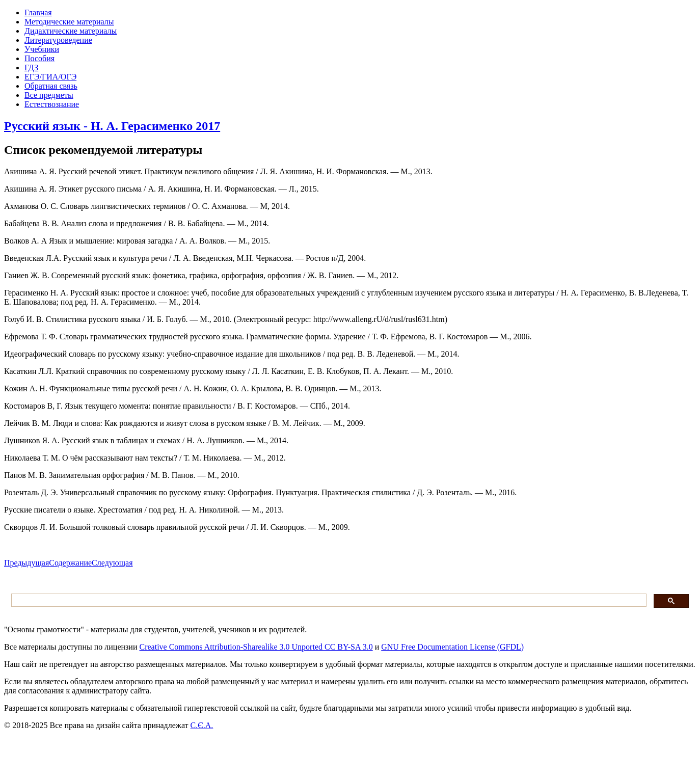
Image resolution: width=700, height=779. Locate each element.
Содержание (70, 563)
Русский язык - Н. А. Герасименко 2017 (112, 126)
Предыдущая (26, 563)
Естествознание (52, 104)
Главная (38, 12)
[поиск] (328, 600)
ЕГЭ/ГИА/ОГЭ (50, 77)
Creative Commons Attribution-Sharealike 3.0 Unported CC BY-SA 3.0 (256, 647)
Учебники (42, 49)
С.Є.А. (202, 725)
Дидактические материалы (71, 31)
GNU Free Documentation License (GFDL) (452, 647)
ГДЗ (31, 68)
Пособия (39, 58)
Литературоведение (58, 40)
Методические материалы (69, 22)
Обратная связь (51, 86)
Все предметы (49, 95)
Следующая (112, 563)
